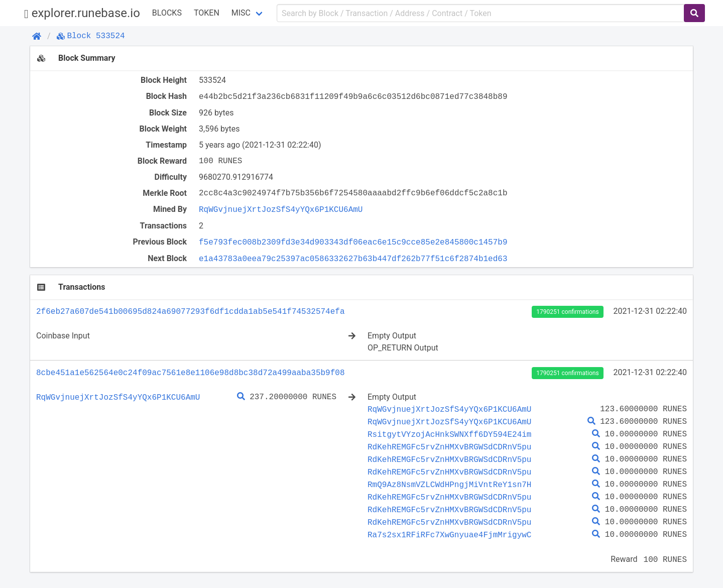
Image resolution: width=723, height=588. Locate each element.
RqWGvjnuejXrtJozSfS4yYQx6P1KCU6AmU (281, 209)
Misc (241, 13)
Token (207, 13)
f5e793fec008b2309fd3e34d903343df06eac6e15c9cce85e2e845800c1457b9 (353, 242)
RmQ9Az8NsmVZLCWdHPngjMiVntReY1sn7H (449, 485)
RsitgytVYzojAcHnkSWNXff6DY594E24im (449, 434)
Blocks (167, 13)
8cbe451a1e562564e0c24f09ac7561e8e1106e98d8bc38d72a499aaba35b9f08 (190, 373)
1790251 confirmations (567, 312)
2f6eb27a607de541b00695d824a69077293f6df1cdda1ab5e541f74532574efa (190, 311)
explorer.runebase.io (82, 13)
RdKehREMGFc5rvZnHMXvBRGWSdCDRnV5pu (449, 447)
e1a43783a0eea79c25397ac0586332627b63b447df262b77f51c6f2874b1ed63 (353, 259)
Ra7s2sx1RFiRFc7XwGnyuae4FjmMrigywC (449, 535)
